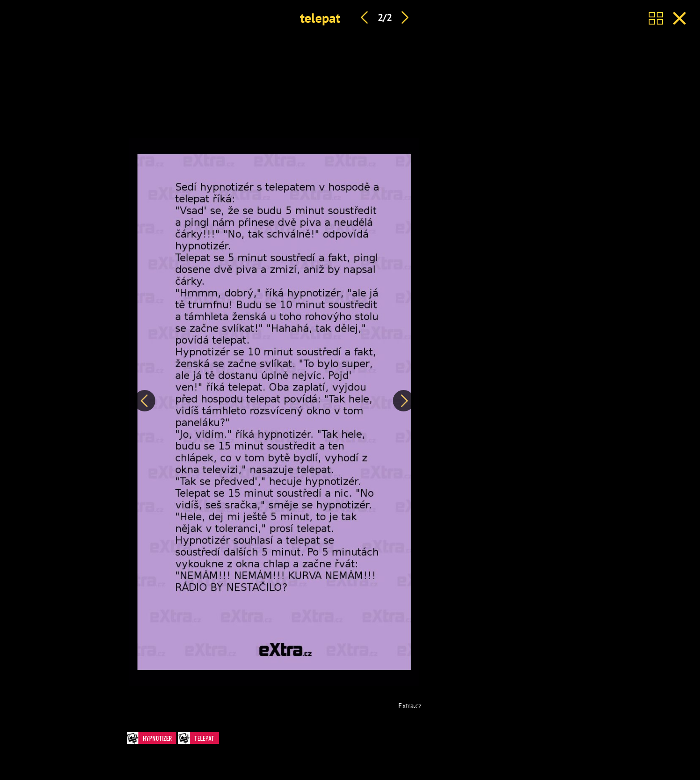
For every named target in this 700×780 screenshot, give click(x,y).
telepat (320, 18)
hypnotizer (152, 738)
